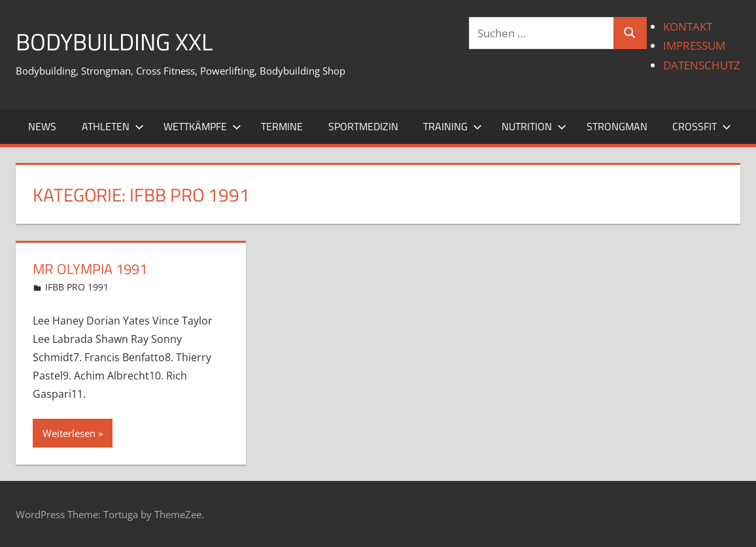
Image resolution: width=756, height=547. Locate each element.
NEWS (42, 126)
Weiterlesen (69, 433)
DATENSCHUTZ (702, 65)
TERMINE (282, 126)
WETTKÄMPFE (202, 126)
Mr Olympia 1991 (90, 269)
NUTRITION (534, 126)
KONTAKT (688, 26)
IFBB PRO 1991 (77, 287)
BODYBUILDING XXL (114, 42)
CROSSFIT (702, 126)
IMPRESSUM (694, 45)
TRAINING (453, 126)
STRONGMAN (617, 126)
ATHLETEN (113, 126)
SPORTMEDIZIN (363, 126)
